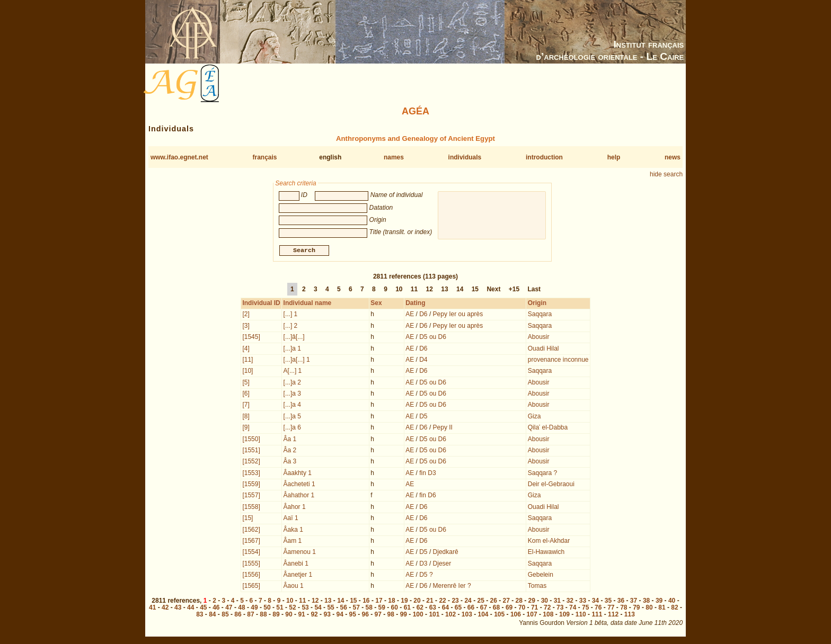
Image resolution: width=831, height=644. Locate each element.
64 (445, 609)
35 (608, 602)
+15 (514, 290)
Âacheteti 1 (299, 485)
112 (613, 615)
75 (585, 609)
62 (420, 609)
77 (611, 609)
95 (353, 615)
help (614, 157)
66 (471, 609)
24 (468, 602)
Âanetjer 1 (298, 576)
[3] (246, 327)
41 (152, 609)
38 (646, 602)
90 (289, 615)
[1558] (251, 508)
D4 (423, 361)
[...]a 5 (292, 417)
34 (595, 602)
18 (391, 602)
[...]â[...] (294, 338)
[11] (247, 361)
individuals (465, 157)
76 (598, 609)
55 (330, 609)
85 (225, 615)
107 (532, 615)
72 (547, 609)
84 (212, 615)
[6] (246, 395)
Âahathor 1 (299, 496)
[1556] (251, 576)
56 (343, 609)
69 (509, 609)
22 (442, 602)
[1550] (251, 440)
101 (434, 615)
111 (597, 615)
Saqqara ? (542, 474)
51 (280, 609)
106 (516, 615)
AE (410, 315)
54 (318, 609)
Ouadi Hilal (543, 350)
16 (366, 602)
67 (484, 609)
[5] (246, 383)
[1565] (251, 587)
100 (418, 615)
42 (165, 609)
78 (624, 609)
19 (404, 602)
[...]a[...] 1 (297, 361)
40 (672, 602)
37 (634, 602)
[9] (246, 428)
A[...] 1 (293, 372)
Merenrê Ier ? (452, 587)
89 (276, 615)
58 (369, 609)
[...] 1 (291, 315)
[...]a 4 (292, 406)
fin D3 (427, 474)
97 (378, 615)
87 (250, 615)
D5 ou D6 (433, 338)
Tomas (537, 587)
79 (636, 609)
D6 (423, 315)
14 (460, 290)
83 (200, 615)
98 (391, 615)
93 (327, 615)
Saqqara (540, 315)
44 (191, 609)
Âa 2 (290, 451)
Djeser (442, 565)
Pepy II (443, 428)
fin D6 (427, 496)
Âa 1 (290, 440)
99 (404, 615)
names (394, 157)
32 (570, 602)
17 (379, 602)
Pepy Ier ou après (458, 315)
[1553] (251, 474)
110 (581, 615)
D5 (423, 417)
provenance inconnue (558, 361)
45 (203, 609)
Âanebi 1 (296, 565)
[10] (247, 372)
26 (494, 602)
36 (621, 602)
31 (557, 602)
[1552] (251, 462)
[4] (246, 350)
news (673, 157)
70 (522, 609)
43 (178, 609)
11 (414, 290)
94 (339, 615)
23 (455, 602)
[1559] (251, 485)
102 (450, 615)
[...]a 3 (292, 395)
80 (649, 609)
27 (506, 602)
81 (662, 609)
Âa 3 (290, 462)
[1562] (251, 531)
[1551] (251, 451)
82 (674, 609)
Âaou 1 (294, 587)
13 (444, 290)
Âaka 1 (293, 531)
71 (534, 609)
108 (548, 615)
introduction (544, 157)
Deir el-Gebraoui (551, 485)
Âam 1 (293, 542)
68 (496, 609)
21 (430, 602)
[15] (247, 519)
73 (560, 609)
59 (382, 609)
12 (430, 290)
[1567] (251, 542)
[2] (246, 315)
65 (458, 609)
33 (583, 602)
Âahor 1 (295, 508)
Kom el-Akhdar (549, 542)
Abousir (539, 338)
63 (433, 609)
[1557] (251, 496)
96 (365, 615)
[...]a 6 (292, 428)
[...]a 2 (292, 383)
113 (630, 615)
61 (407, 609)
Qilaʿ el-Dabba (548, 428)
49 (254, 609)
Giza (534, 417)
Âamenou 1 (300, 553)
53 (305, 609)
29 (532, 602)
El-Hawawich (546, 553)
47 (229, 609)
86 (238, 615)
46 (216, 609)
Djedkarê (446, 553)
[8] (246, 417)
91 (301, 615)
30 (545, 602)
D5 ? (426, 576)
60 (395, 609)
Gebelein (541, 576)
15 (475, 290)
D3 (423, 565)
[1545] (251, 338)
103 (467, 615)
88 (263, 615)
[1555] (251, 565)
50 (267, 609)
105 (499, 615)
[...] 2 (291, 327)
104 (483, 615)
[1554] (251, 553)
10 (399, 290)
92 (314, 615)
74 (573, 609)
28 (519, 602)
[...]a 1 (292, 350)
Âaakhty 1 (298, 474)
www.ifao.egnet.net (179, 157)
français (265, 157)
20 (417, 602)
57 (356, 609)
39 (659, 602)
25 (480, 602)
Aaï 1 (291, 519)
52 (292, 609)
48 (241, 609)
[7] (246, 406)
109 (564, 615)
